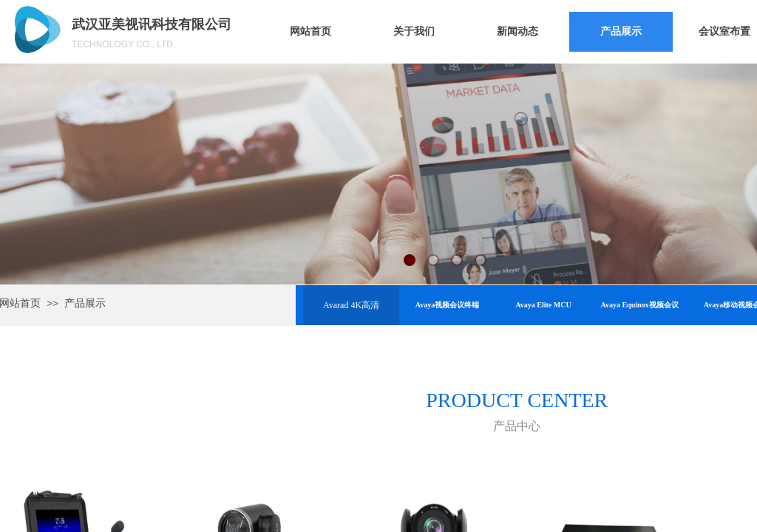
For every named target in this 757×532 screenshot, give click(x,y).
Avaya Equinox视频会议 (639, 305)
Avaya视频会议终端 (447, 305)
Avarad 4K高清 (351, 305)
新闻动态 (517, 31)
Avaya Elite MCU (543, 305)
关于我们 (414, 31)
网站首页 (310, 31)
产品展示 (621, 31)
